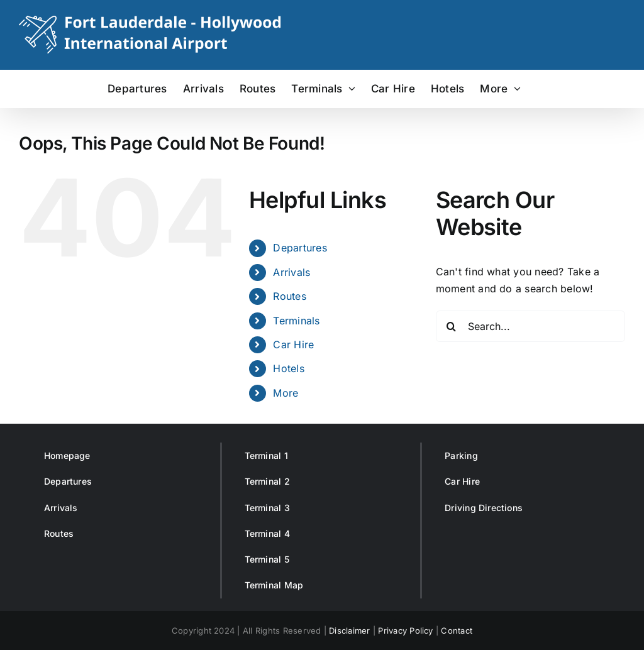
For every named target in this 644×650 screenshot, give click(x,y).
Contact (457, 631)
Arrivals (291, 272)
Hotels (288, 368)
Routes (289, 296)
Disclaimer (349, 631)
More (286, 393)
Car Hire (293, 344)
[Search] (452, 326)
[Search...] (530, 326)
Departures (300, 248)
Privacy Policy (405, 631)
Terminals (296, 321)
